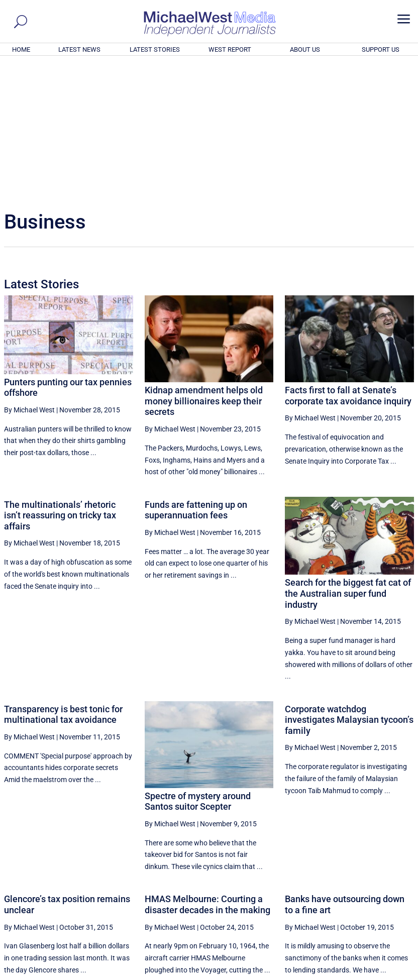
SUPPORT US (381, 49)
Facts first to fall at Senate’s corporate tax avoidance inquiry (348, 259)
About (341, 974)
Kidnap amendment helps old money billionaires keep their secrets (204, 264)
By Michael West (29, 273)
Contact (367, 974)
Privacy (395, 974)
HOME (21, 49)
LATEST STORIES (155, 49)
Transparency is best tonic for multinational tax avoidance (63, 578)
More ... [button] (387, 879)
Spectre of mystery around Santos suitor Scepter (198, 665)
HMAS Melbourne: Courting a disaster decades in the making (207, 768)
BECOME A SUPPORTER (369, 917)
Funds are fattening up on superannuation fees (196, 373)
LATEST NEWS (79, 49)
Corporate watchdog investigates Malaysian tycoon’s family (349, 583)
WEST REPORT (230, 49)
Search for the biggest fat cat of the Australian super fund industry (348, 457)
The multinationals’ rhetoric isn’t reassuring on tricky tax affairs (60, 379)
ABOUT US (305, 49)
